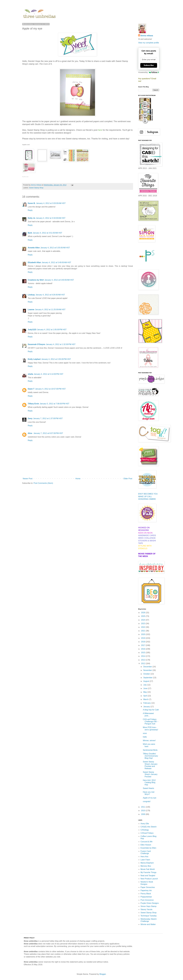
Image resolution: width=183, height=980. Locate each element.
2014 (143, 656)
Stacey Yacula (146, 909)
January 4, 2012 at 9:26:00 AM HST (50, 295)
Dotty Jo (32, 218)
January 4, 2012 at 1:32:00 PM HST (61, 344)
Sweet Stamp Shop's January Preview (150, 774)
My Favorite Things (148, 872)
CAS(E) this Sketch (149, 827)
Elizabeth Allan (34, 262)
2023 (143, 624)
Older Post (128, 479)
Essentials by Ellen (148, 848)
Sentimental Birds (150, 750)
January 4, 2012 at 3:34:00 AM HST (51, 218)
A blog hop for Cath (151, 710)
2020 (143, 634)
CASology (145, 830)
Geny (30, 418)
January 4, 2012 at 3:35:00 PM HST (56, 359)
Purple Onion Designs (150, 903)
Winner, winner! (149, 741)
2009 (143, 814)
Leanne (31, 310)
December (148, 667)
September (148, 678)
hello (145, 737)
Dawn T (31, 389)
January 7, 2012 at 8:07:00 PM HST (48, 433)
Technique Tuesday (149, 916)
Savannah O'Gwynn (37, 344)
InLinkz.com (25, 177)
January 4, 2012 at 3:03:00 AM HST (51, 203)
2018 (143, 642)
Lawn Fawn (145, 860)
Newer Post (28, 479)
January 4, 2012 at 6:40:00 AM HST (59, 280)
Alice (30, 433)
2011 (143, 807)
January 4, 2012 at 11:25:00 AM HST (50, 310)
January (147, 707)
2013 (143, 660)
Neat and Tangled (148, 876)
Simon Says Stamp (148, 906)
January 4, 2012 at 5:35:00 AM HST (55, 248)
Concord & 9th (146, 842)
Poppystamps (146, 897)
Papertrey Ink (146, 890)
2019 (143, 638)
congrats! (147, 801)
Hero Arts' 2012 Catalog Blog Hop (149, 782)
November (148, 670)
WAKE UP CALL (145, 497)
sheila (30, 374)
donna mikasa (147, 36)
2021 (143, 631)
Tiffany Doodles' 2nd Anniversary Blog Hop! (150, 756)
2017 (143, 645)
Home (78, 479)
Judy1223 (32, 330)
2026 (143, 613)
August (146, 681)
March (146, 699)
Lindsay (31, 295)
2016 (143, 649)
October (147, 674)
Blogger (103, 974)
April (145, 696)
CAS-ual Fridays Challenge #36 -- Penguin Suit (151, 722)
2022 (143, 627)
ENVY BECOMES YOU (148, 494)
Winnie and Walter (148, 924)
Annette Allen (34, 248)
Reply (30, 210)
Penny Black (146, 894)
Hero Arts (144, 857)
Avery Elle (145, 824)
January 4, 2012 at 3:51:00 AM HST (47, 233)
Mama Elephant (147, 863)
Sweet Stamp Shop (36, 188)
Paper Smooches (148, 887)
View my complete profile (149, 43)
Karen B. (32, 203)
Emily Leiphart (34, 359)
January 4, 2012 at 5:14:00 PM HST (48, 374)
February (147, 703)
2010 (143, 811)
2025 (143, 616)
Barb (30, 233)
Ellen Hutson (146, 845)
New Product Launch (149, 879)
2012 (143, 663)
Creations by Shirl (36, 280)
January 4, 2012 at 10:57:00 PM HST (50, 389)
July (145, 685)
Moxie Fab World (148, 869)
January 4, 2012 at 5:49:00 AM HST (56, 262)
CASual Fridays (147, 833)
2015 (143, 653)
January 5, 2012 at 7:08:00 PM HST (55, 404)
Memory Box (146, 866)
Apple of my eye (150, 798)
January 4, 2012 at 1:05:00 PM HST (52, 330)
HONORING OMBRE (147, 499)
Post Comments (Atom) (43, 483)
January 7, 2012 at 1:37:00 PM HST (48, 418)
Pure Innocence (147, 900)
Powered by (149, 72)
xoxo (145, 733)
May (145, 692)
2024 (143, 620)
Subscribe (149, 65)
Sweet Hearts (148, 788)
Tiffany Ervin (33, 404)
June (146, 688)
